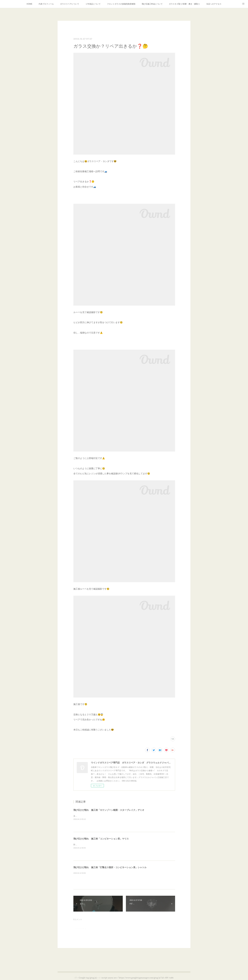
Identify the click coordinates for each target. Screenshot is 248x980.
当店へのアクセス (214, 4)
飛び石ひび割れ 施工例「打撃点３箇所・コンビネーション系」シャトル (110, 867)
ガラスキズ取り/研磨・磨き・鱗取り (184, 4)
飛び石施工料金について (152, 4)
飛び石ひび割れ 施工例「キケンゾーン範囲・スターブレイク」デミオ (109, 810)
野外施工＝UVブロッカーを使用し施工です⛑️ (93, 845)
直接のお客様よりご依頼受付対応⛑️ (89, 816)
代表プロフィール (46, 4)
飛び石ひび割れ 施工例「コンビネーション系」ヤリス (101, 839)
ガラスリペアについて (70, 4)
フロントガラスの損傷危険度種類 (121, 4)
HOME (29, 4)
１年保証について (93, 4)
